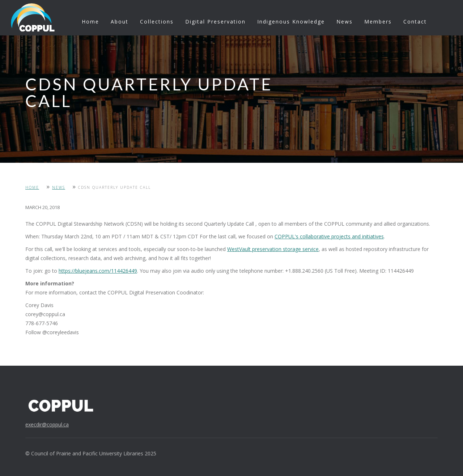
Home (90, 22)
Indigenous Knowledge (291, 22)
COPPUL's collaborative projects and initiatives (329, 236)
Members (378, 22)
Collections (157, 22)
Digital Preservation (215, 22)
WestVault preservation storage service (273, 249)
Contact (415, 22)
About (120, 22)
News (345, 22)
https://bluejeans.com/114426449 (98, 271)
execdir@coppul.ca (47, 424)
